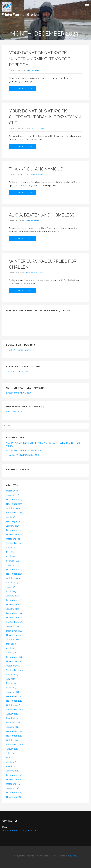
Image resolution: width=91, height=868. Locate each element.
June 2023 (11, 587)
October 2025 (13, 508)
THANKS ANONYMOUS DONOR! (23, 455)
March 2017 (12, 766)
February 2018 (13, 723)
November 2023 (14, 574)
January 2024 (13, 565)
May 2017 (11, 758)
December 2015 (14, 793)
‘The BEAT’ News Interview (20, 350)
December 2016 (14, 775)
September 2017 (15, 745)
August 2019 (12, 675)
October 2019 (13, 666)
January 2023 (13, 596)
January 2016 (13, 788)
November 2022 (14, 604)
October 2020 (13, 639)
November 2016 (14, 779)
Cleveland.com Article (17, 371)
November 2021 (14, 618)
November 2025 (14, 504)
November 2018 (14, 701)
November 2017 (14, 736)
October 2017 (13, 740)
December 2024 (14, 530)
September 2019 (15, 670)
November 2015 (14, 797)
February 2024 (13, 561)
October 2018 (13, 705)
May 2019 (11, 683)
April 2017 (11, 762)
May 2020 (11, 644)
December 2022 (14, 600)
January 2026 (13, 495)
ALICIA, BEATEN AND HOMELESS (42, 215)
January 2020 (13, 653)
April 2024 (11, 556)
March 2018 (12, 718)
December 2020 (14, 631)
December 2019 (14, 657)
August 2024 (12, 548)
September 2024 (15, 543)
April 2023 (11, 591)
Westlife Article (14, 412)
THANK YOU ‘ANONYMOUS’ (36, 169)
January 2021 (13, 626)
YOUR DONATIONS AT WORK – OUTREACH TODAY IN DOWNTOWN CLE (45, 117)
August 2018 (12, 714)
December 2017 (14, 731)
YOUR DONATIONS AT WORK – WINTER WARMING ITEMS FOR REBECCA (40, 59)
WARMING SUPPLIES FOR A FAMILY (24, 451)
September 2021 (14, 622)
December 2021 (14, 613)
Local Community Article (18, 393)
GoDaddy (73, 856)
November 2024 (14, 534)
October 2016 (13, 784)
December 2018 (14, 696)
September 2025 (15, 513)
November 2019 (14, 661)
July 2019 (11, 679)
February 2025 (13, 521)
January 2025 (13, 526)
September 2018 (15, 709)
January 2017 (13, 771)
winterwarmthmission (35, 70)
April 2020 (11, 648)
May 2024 (11, 552)
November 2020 (14, 635)
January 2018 (13, 727)
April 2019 (11, 688)
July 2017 (11, 753)
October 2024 (13, 539)
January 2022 (13, 609)
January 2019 (13, 692)
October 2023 (13, 578)
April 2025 (11, 517)
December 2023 (14, 570)
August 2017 (12, 749)
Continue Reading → (23, 88)
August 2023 (12, 583)
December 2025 (14, 500)
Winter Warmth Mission (20, 14)
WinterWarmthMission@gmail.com (20, 830)
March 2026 (12, 491)
